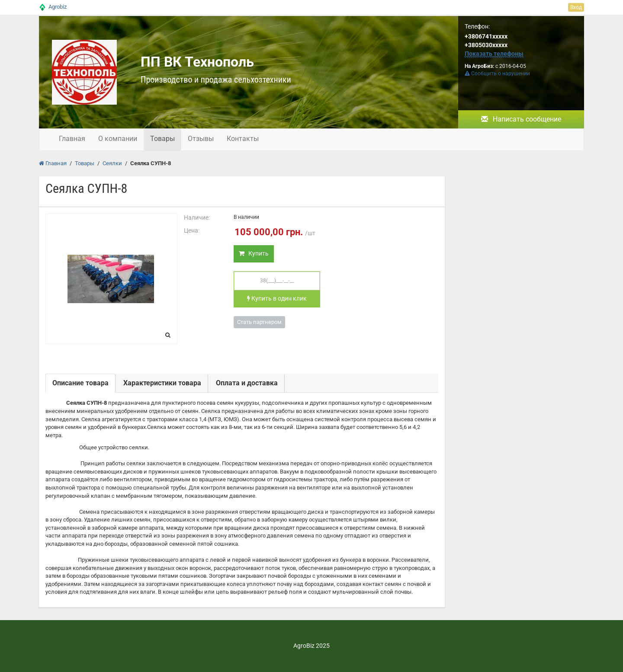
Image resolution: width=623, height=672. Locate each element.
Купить (254, 253)
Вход (576, 7)
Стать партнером (259, 322)
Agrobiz (58, 7)
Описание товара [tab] (80, 383)
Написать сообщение (521, 119)
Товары (162, 139)
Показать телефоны (494, 54)
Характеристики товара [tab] (162, 383)
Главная (72, 139)
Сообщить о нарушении (497, 74)
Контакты (243, 139)
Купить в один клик (277, 298)
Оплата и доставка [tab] (247, 383)
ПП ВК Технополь (197, 62)
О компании (118, 139)
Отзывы (201, 139)
